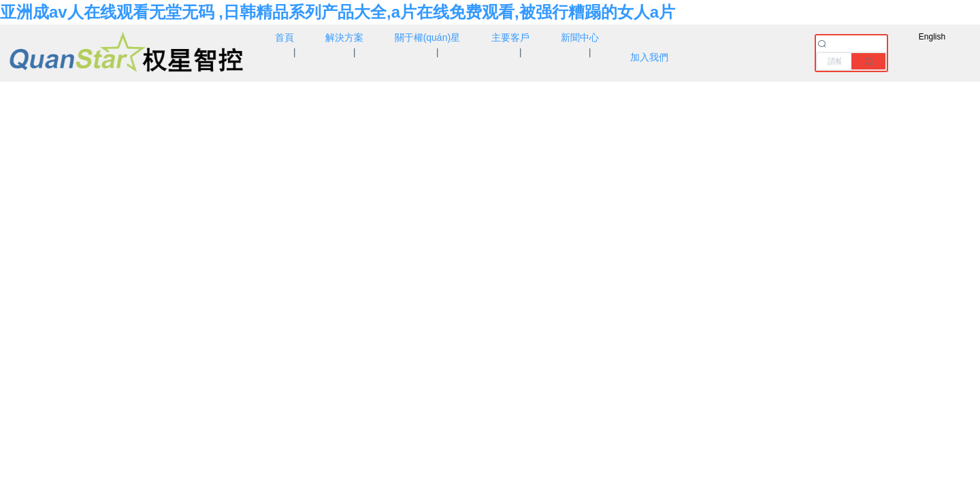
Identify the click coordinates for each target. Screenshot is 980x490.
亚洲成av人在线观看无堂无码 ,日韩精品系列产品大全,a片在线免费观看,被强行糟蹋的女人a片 (338, 12)
